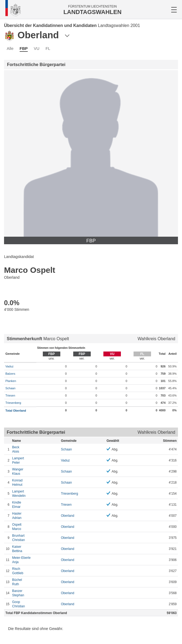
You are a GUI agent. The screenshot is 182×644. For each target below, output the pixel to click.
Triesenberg (13, 403)
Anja (35, 560)
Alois (35, 449)
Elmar (35, 504)
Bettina (35, 549)
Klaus (35, 471)
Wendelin (35, 493)
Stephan (35, 593)
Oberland (67, 516)
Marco (35, 527)
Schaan (10, 388)
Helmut (35, 482)
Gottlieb (35, 571)
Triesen (10, 395)
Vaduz (9, 366)
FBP (24, 48)
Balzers (10, 374)
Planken (11, 381)
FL (48, 48)
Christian (35, 538)
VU (37, 48)
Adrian (35, 516)
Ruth (35, 582)
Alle (10, 48)
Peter (35, 460)
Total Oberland (16, 411)
